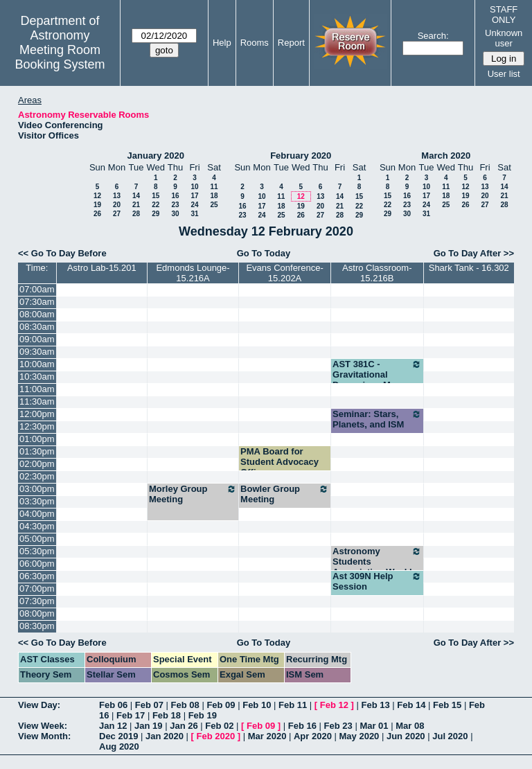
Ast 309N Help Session (377, 581)
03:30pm (37, 501)
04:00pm (37, 514)
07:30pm (37, 601)
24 (194, 205)
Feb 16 (302, 726)
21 (136, 205)
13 (117, 196)
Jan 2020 (165, 736)
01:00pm (37, 439)
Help (222, 43)
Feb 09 (221, 705)
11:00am (37, 389)
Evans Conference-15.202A (284, 273)
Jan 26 (184, 726)
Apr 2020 (313, 736)
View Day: (39, 705)
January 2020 (156, 156)
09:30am (37, 352)
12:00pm (37, 414)
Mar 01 (374, 726)
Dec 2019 (118, 736)
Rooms (255, 43)
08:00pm (37, 613)
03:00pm (37, 489)
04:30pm (37, 526)
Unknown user (504, 38)
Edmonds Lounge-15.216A (193, 273)
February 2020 (301, 156)
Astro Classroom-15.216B (377, 273)
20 (117, 205)
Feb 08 (185, 705)
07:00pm (37, 589)
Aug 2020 (119, 746)
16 (175, 196)
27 (117, 214)
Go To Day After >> (474, 253)
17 (194, 196)
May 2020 (360, 736)
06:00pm (37, 564)
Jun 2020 (406, 736)
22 (156, 205)
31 (194, 214)
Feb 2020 (216, 736)
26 (97, 214)
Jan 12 (113, 726)
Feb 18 (167, 715)
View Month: (44, 736)
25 (214, 205)
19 (97, 205)
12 (97, 196)
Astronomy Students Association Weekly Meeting (377, 567)
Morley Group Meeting (193, 494)
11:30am (37, 401)
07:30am (37, 302)
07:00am (37, 289)
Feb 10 (257, 705)
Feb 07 (149, 705)
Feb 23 (338, 726)
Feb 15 (447, 705)
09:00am (37, 339)
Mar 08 (410, 726)
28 (136, 214)
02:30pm (37, 476)
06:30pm (37, 576)
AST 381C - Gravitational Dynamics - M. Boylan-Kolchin (377, 380)
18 (214, 196)
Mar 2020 (267, 736)
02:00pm (37, 464)
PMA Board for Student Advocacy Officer (280, 462)
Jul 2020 (450, 736)
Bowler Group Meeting (285, 494)
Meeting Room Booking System (60, 57)
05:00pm (37, 539)
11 (214, 187)
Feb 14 (411, 705)
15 (156, 196)
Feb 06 (113, 705)
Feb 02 (219, 726)
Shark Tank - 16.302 (469, 268)
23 (175, 205)
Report (291, 43)
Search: (433, 36)
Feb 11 (293, 705)
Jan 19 (148, 726)
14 (136, 196)
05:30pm (37, 551)
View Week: (43, 726)
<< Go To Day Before (62, 253)
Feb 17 (131, 715)
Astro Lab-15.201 (102, 268)
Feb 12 (334, 705)
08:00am (37, 314)
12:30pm (37, 426)
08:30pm (37, 626)
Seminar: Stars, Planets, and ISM (377, 419)
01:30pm (37, 451)
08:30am (37, 327)
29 (156, 214)
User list (504, 74)
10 (194, 187)
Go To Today (264, 253)
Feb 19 (203, 715)
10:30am (37, 377)
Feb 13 (375, 705)
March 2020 (446, 156)
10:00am (37, 364)
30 (175, 214)
